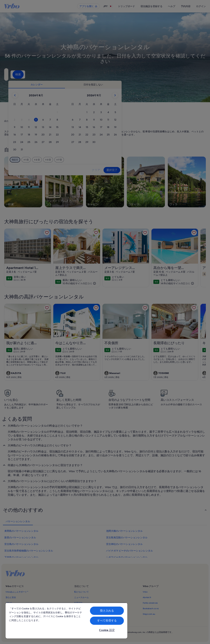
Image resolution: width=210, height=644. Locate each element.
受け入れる (107, 611)
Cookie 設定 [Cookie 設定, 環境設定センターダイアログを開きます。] (107, 630)
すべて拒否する (107, 621)
